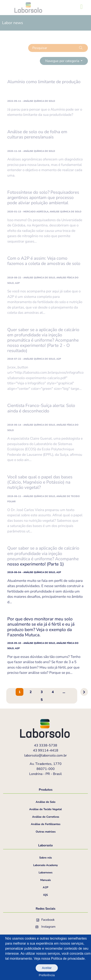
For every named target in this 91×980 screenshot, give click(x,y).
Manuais (45, 880)
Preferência (47, 975)
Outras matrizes (46, 832)
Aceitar (47, 968)
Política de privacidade (68, 959)
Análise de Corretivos (46, 817)
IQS (45, 895)
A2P (45, 887)
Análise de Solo (45, 802)
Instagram (45, 927)
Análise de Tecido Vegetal (45, 809)
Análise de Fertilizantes (46, 824)
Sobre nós (45, 858)
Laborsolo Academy (45, 865)
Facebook (45, 920)
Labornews (45, 873)
